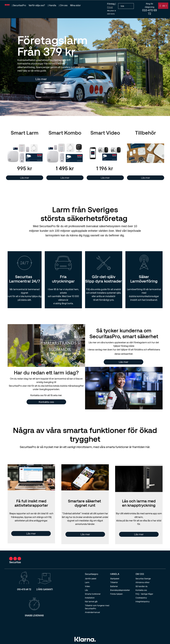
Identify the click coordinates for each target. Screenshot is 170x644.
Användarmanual (92, 612)
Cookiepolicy (141, 598)
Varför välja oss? (37, 5)
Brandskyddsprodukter (120, 590)
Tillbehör (114, 582)
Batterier (114, 586)
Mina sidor (75, 5)
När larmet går (91, 601)
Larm (87, 582)
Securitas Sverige (143, 579)
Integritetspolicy (143, 601)
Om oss (64, 5)
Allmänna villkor (142, 582)
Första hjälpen (116, 594)
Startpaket (115, 579)
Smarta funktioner (93, 594)
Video (87, 586)
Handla (53, 5)
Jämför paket (91, 579)
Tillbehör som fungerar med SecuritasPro (97, 607)
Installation (90, 598)
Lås (86, 590)
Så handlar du (142, 586)
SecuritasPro (19, 5)
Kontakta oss (141, 590)
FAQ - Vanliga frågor (144, 594)
